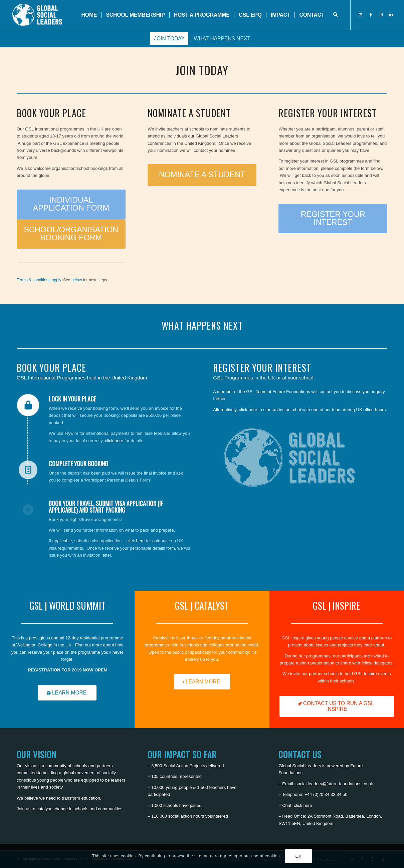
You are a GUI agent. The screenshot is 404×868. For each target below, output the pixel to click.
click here (114, 441)
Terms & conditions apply (39, 280)
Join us (24, 809)
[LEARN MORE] (67, 693)
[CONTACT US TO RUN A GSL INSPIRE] (337, 706)
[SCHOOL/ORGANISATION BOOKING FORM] (71, 234)
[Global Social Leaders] (38, 15)
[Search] (335, 15)
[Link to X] (361, 15)
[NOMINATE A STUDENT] (202, 175)
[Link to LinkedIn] (391, 15)
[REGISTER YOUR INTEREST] (333, 219)
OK (299, 856)
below (77, 280)
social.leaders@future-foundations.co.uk (334, 784)
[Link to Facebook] (371, 15)
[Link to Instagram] (381, 15)
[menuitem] (89, 15)
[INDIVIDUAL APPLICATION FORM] (71, 204)
